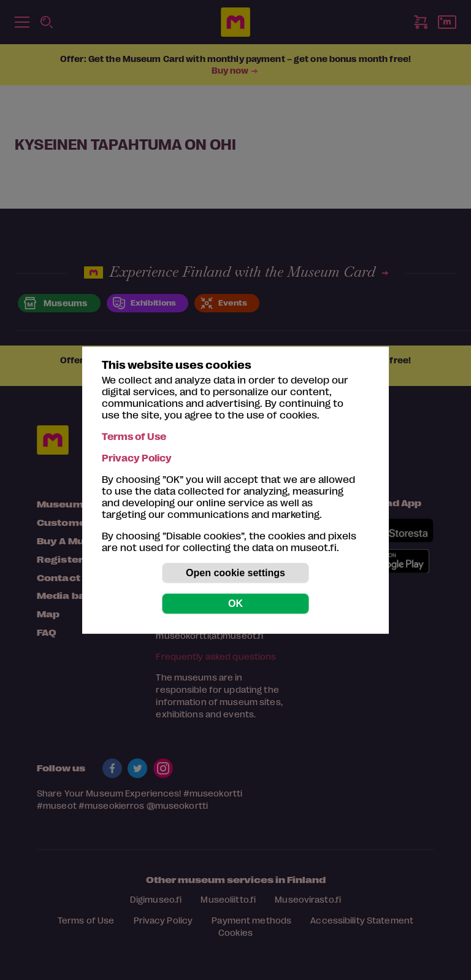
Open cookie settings (235, 573)
